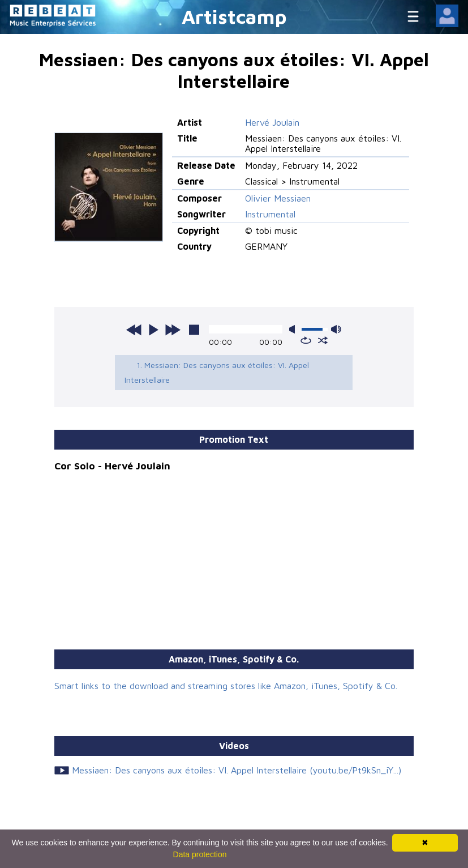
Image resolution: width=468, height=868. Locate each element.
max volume (336, 329)
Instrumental (270, 214)
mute (294, 329)
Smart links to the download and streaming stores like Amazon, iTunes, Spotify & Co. (226, 686)
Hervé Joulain (272, 122)
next (173, 330)
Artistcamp (234, 16)
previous (134, 330)
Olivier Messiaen (278, 198)
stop (194, 330)
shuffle (323, 340)
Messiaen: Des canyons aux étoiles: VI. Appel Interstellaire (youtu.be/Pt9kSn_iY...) (237, 770)
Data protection (200, 854)
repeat (306, 340)
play (153, 330)
